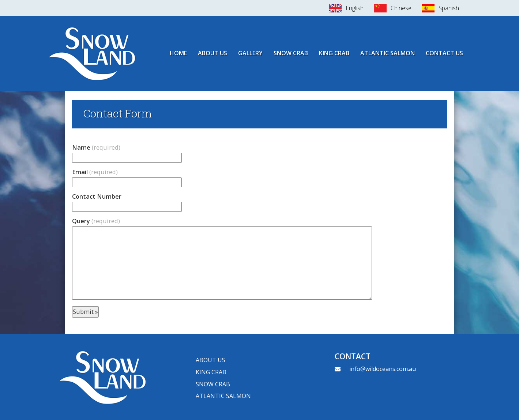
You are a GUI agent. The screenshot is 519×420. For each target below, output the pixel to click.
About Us (213, 53)
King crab (211, 372)
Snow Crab (291, 53)
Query (96, 221)
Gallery (250, 53)
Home (178, 53)
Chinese (401, 8)
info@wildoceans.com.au (383, 369)
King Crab (334, 53)
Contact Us (444, 53)
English (355, 8)
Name (96, 147)
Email (95, 172)
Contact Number (97, 196)
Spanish (449, 8)
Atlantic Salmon (388, 53)
